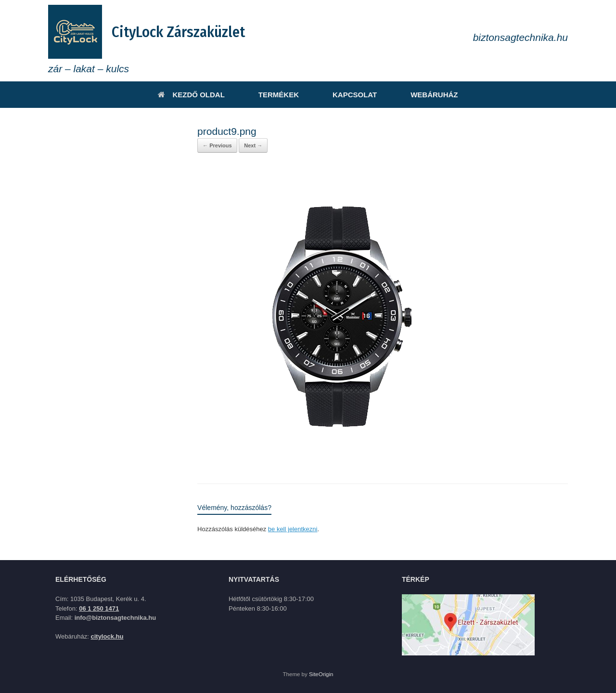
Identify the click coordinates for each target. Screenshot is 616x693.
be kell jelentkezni (293, 529)
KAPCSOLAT (355, 95)
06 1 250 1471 (99, 608)
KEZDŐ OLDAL (191, 95)
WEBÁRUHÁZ (434, 95)
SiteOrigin (321, 674)
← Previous (217, 145)
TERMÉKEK (279, 95)
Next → (253, 145)
